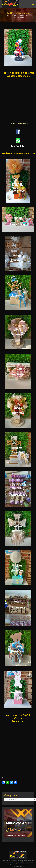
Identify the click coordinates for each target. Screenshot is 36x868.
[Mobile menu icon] (33, 4)
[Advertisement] (18, 101)
